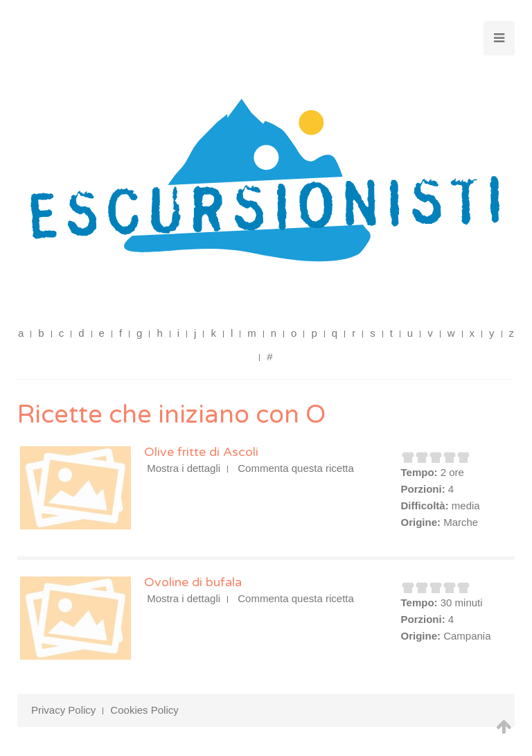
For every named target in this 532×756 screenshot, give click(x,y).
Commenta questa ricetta (296, 468)
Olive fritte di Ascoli (201, 452)
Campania (467, 636)
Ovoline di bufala (193, 582)
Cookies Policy (144, 710)
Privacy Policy (63, 710)
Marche (461, 522)
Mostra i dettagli (184, 468)
